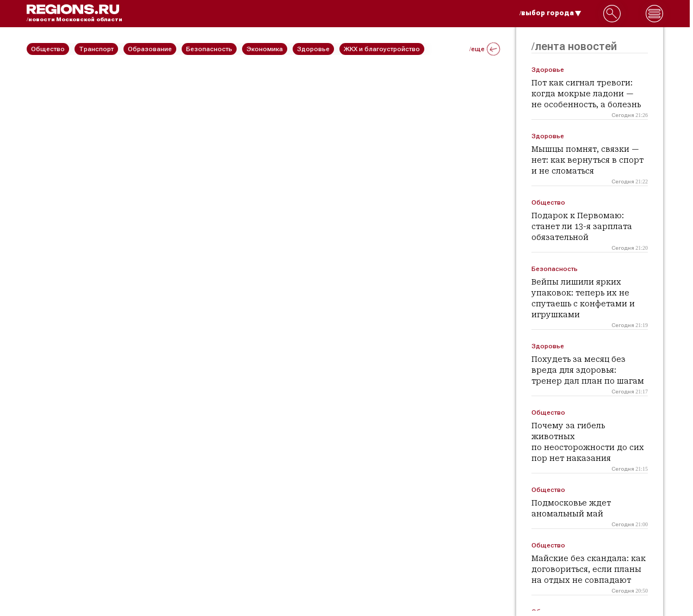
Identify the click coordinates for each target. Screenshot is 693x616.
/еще (485, 49)
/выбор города (550, 13)
